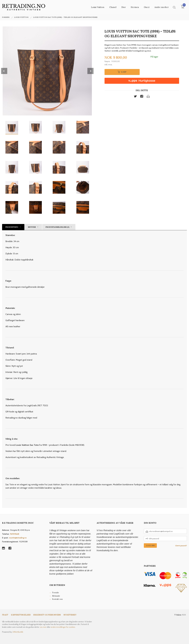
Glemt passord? (181, 546)
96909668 (15, 534)
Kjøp (122, 72)
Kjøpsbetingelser (21, 615)
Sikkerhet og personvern (47, 615)
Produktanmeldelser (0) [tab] (57, 227)
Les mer (43, 627)
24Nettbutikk (18, 632)
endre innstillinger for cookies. (63, 627)
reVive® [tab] (32, 227)
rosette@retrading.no (18, 538)
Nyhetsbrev (70, 615)
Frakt (5, 615)
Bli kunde (56, 596)
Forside (55, 593)
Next (90, 71)
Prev (4, 71)
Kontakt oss (57, 599)
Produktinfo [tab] (12, 227)
